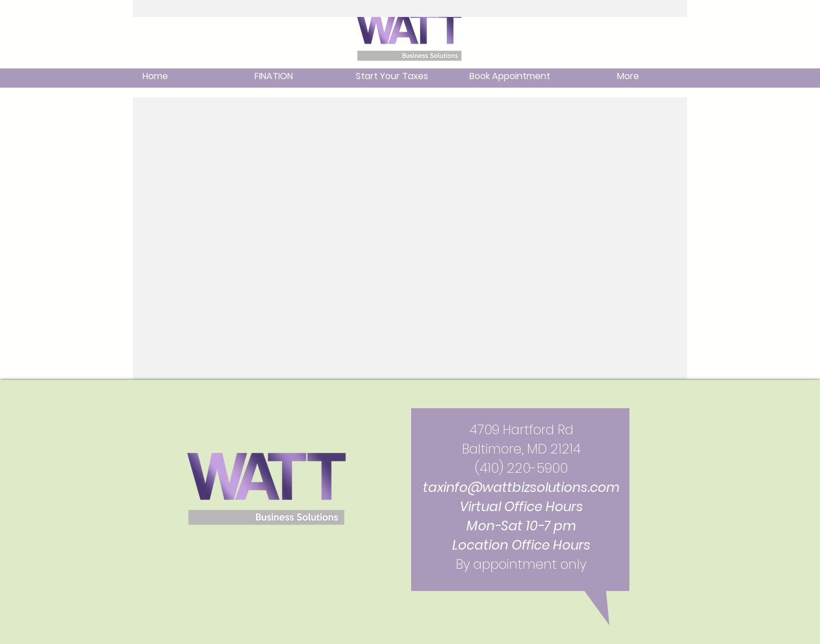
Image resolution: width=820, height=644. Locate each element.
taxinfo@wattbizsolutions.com (521, 487)
